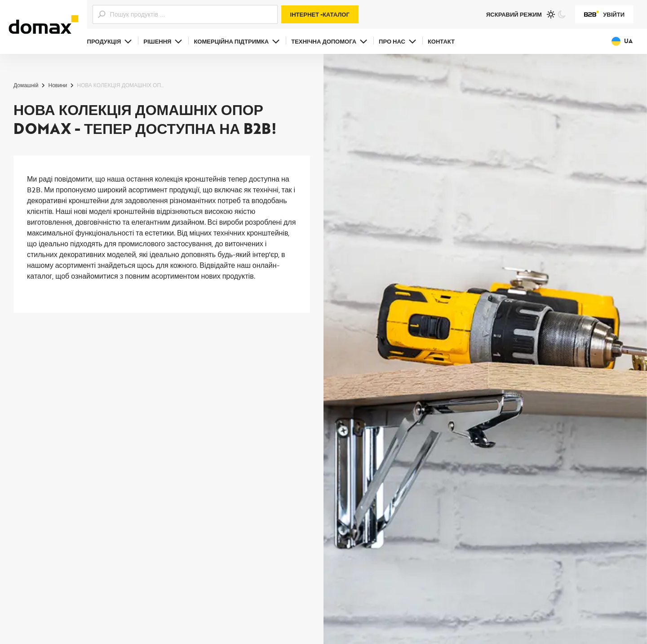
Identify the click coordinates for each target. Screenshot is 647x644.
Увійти (604, 14)
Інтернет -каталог (320, 14)
